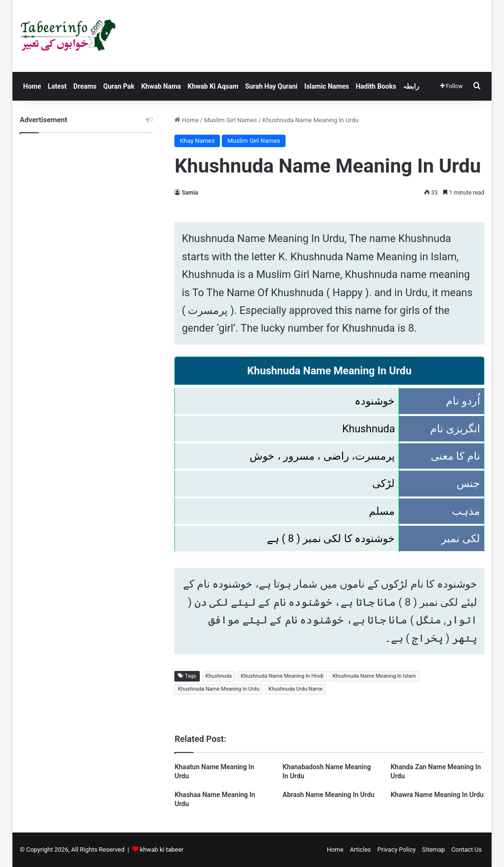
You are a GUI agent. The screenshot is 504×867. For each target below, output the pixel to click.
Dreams (85, 86)
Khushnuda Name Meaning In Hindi (282, 676)
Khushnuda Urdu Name (295, 689)
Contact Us (467, 850)
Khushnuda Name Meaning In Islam (374, 676)
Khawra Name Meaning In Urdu (437, 795)
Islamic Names (326, 86)
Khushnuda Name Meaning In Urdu (218, 689)
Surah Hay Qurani (271, 86)
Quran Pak (119, 86)
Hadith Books (376, 86)
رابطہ (411, 86)
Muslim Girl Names (230, 120)
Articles (360, 850)
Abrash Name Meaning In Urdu (329, 795)
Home (32, 86)
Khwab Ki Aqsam (213, 86)
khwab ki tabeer (162, 850)
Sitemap (434, 850)
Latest (57, 86)
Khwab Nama (161, 86)
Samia (190, 193)
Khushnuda (219, 676)
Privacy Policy (397, 850)
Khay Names (197, 141)
